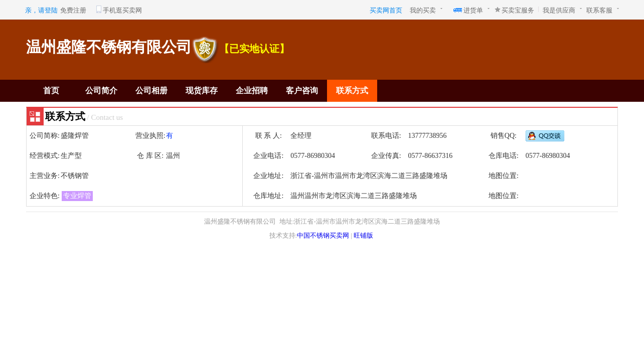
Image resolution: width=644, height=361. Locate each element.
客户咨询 (302, 91)
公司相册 (151, 91)
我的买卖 (423, 10)
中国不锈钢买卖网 (323, 235)
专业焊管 (77, 196)
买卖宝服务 (518, 10)
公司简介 (101, 91)
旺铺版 (363, 235)
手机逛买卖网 (122, 10)
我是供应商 (559, 10)
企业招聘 (252, 91)
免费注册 (73, 10)
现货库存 (202, 91)
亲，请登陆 (41, 10)
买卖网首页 (386, 10)
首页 (51, 91)
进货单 (473, 10)
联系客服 (599, 10)
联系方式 (352, 91)
